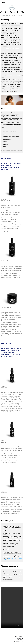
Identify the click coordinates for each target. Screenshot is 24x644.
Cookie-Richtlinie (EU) (19, 637)
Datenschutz (20, 635)
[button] (22, 3)
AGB (22, 641)
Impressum (14, 635)
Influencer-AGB (17, 641)
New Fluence (7, 635)
